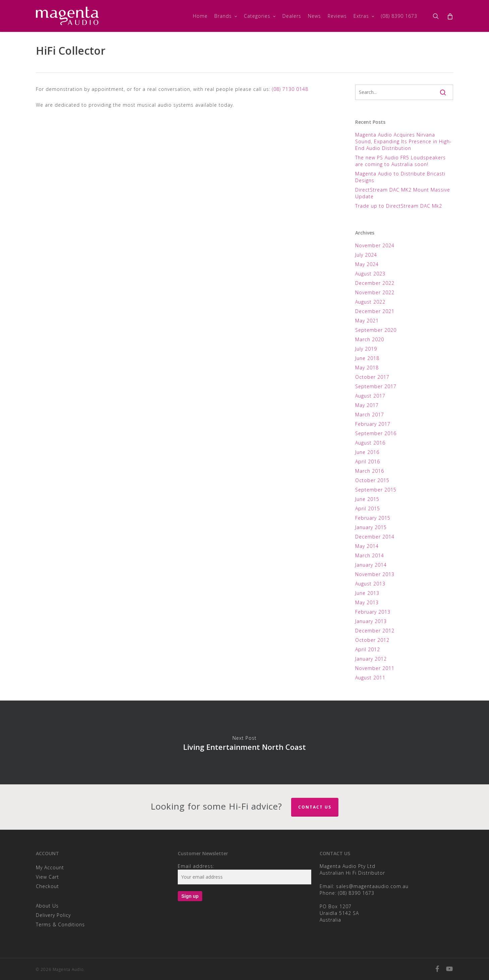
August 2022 (370, 302)
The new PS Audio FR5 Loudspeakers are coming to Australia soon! (400, 161)
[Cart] (450, 16)
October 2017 (372, 377)
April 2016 (368, 461)
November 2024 (375, 245)
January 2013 (371, 621)
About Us (47, 906)
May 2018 (367, 368)
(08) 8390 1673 (356, 893)
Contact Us (315, 807)
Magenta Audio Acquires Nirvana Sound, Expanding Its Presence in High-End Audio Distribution (403, 141)
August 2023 (370, 274)
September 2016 (376, 433)
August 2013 (370, 584)
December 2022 (375, 283)
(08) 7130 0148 (290, 89)
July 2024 (366, 255)
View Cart (47, 877)
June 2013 (367, 593)
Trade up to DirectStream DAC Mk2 (399, 206)
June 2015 (367, 499)
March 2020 (370, 339)
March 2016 (370, 471)
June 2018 (367, 358)
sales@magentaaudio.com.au (372, 886)
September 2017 (376, 386)
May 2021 (367, 321)
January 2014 (371, 565)
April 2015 (368, 508)
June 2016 (367, 452)
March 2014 (370, 555)
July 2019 (366, 349)
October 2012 (372, 640)
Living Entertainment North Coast (245, 742)
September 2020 (376, 330)
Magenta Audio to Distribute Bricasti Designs (400, 177)
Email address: (196, 866)
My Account (50, 867)
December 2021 (375, 311)
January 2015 (371, 527)
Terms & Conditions (60, 924)
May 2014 (367, 546)
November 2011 (375, 668)
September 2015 (376, 490)
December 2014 (375, 537)
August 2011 (370, 678)
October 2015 (372, 480)
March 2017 (370, 415)
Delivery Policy (53, 915)
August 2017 (370, 396)
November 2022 (375, 292)
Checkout (47, 886)
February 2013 (373, 612)
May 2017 (367, 405)
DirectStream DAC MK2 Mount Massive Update (403, 193)
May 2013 (367, 602)
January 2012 (371, 659)
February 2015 (373, 518)
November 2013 (375, 574)
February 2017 (373, 424)
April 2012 (368, 649)
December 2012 (375, 631)
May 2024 (367, 264)
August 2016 (370, 443)
